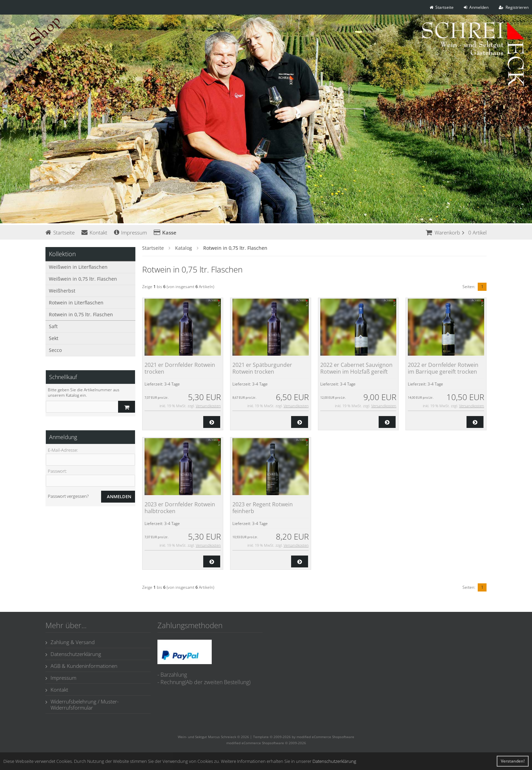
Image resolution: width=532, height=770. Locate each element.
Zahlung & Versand (70, 642)
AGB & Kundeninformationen (81, 666)
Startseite (60, 232)
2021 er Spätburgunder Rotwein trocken (262, 368)
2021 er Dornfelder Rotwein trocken (180, 368)
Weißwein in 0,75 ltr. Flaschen (83, 279)
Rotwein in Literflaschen (76, 303)
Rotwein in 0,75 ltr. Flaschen (81, 314)
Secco (55, 350)
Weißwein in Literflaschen (78, 267)
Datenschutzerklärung (73, 654)
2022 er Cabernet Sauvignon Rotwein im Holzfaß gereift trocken (356, 372)
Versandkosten (208, 406)
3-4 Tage (172, 384)
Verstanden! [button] (513, 761)
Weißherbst (62, 291)
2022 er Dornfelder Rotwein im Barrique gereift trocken (443, 368)
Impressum (130, 232)
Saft (53, 326)
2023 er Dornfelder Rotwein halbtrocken (180, 508)
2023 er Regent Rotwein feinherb (263, 508)
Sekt (54, 338)
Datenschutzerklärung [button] (334, 761)
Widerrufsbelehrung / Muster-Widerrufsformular (82, 705)
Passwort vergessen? (68, 496)
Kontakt (94, 232)
